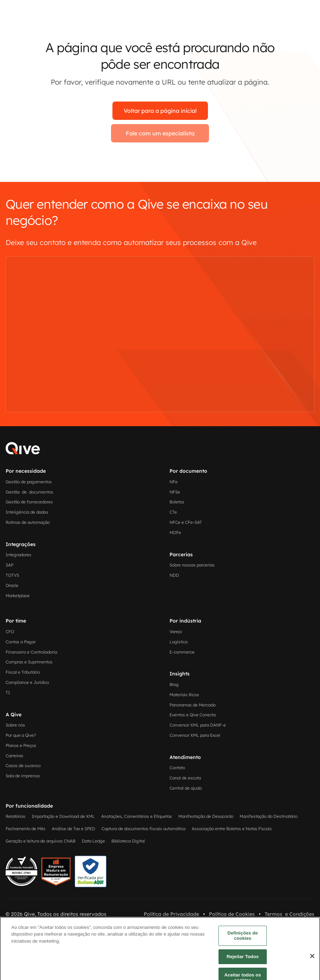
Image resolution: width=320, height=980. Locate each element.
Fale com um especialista (160, 133)
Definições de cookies (242, 956)
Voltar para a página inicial (160, 111)
